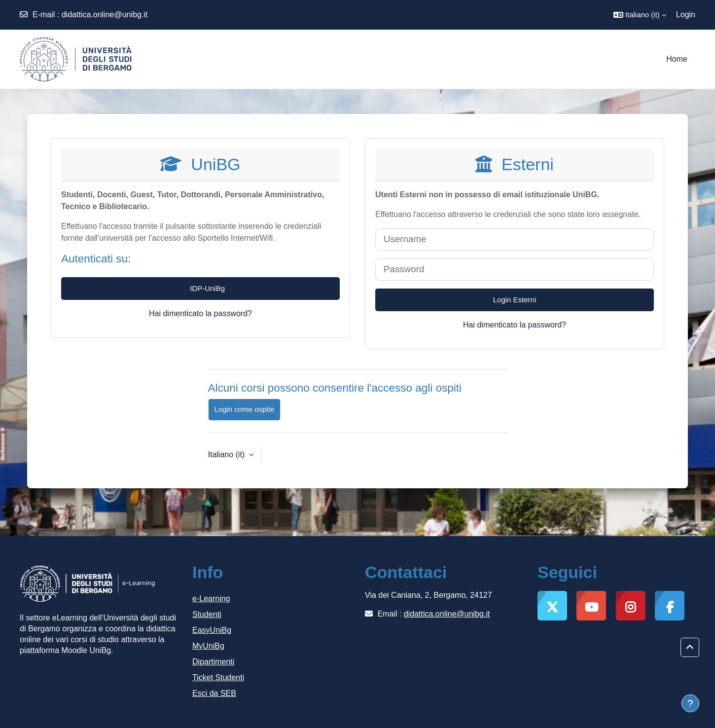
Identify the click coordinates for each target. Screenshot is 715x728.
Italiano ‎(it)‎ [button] (228, 455)
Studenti (207, 614)
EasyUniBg (212, 630)
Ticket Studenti (218, 677)
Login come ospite (245, 409)
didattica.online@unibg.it (105, 15)
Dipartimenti (213, 662)
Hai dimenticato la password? (200, 313)
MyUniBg (208, 646)
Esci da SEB (214, 693)
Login (686, 15)
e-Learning (211, 599)
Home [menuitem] (677, 59)
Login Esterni (515, 300)
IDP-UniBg (200, 289)
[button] (640, 15)
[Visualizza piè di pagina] (690, 703)
